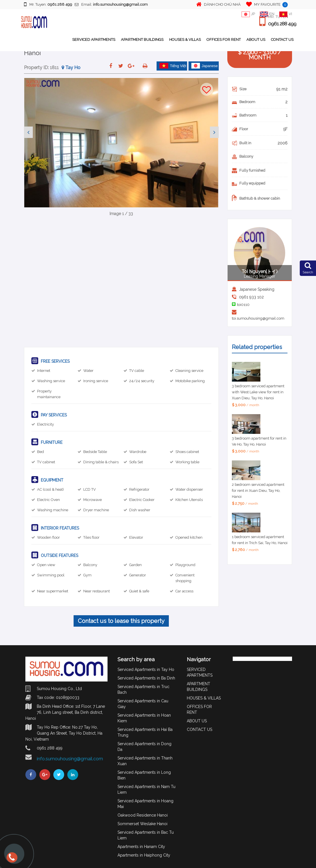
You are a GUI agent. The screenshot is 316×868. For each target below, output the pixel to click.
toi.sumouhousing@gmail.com (258, 318)
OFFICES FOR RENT (224, 40)
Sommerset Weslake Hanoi (142, 824)
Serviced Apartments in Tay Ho (146, 669)
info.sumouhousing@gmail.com (70, 759)
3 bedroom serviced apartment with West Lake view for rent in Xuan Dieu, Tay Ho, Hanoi (258, 392)
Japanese (204, 66)
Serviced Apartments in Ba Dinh (146, 678)
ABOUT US (256, 40)
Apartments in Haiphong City (144, 855)
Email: (111, 4)
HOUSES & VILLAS (185, 40)
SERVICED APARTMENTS (94, 40)
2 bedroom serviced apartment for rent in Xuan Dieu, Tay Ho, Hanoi (258, 491)
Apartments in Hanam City (141, 847)
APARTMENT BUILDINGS (142, 40)
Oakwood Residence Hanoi (143, 815)
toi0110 (243, 305)
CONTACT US (282, 40)
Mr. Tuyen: (48, 4)
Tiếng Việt (173, 66)
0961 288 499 (282, 24)
